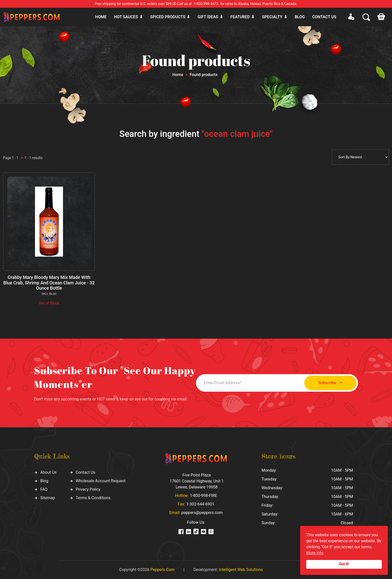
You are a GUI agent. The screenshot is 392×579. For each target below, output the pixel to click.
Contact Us (86, 472)
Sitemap (48, 498)
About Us (48, 472)
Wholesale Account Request (101, 481)
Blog (300, 17)
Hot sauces (126, 17)
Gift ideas (208, 17)
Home (101, 17)
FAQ (44, 489)
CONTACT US (324, 17)
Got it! (344, 564)
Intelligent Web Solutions (241, 570)
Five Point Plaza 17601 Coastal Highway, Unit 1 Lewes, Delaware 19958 (196, 481)
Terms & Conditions (93, 498)
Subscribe (330, 383)
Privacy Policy (88, 489)
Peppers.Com (162, 570)
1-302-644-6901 (200, 504)
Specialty (272, 17)
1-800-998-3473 (206, 4)
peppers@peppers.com (202, 513)
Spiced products (168, 17)
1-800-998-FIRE (203, 496)
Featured (240, 17)
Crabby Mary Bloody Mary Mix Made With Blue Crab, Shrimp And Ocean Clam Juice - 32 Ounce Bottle (49, 283)
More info (315, 553)
